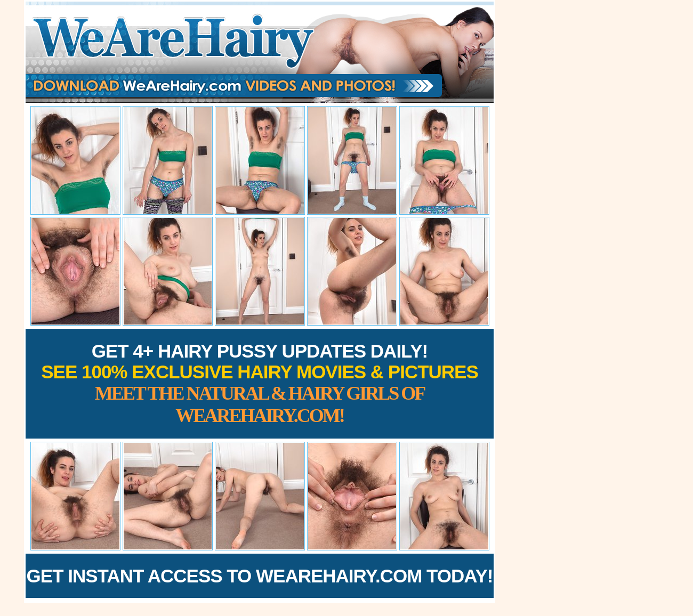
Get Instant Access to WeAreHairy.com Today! (260, 576)
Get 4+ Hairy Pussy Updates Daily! (260, 383)
